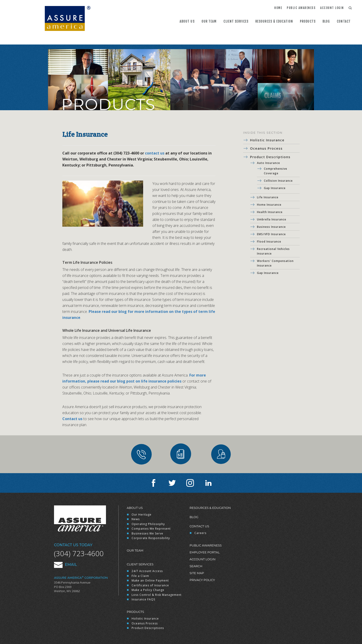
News (136, 519)
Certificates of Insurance (150, 585)
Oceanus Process (266, 148)
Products (308, 21)
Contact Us (199, 526)
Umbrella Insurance (272, 219)
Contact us (72, 419)
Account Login (332, 8)
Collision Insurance (278, 181)
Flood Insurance (269, 242)
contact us (155, 153)
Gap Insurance (275, 188)
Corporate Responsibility (151, 538)
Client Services (236, 21)
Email (65, 565)
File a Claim (140, 576)
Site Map (197, 573)
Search (196, 566)
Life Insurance (268, 197)
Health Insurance (270, 212)
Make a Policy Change (148, 590)
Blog (326, 21)
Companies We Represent (151, 529)
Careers (200, 533)
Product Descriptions (270, 157)
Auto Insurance (268, 163)
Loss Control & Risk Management (157, 595)
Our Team (209, 21)
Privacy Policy (202, 580)
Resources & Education (274, 21)
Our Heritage (142, 515)
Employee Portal (205, 552)
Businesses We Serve (147, 533)
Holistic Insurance (267, 140)
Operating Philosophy (148, 524)
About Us (187, 21)
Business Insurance (271, 227)
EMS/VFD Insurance (271, 234)
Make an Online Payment (150, 580)
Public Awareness (301, 8)
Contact (344, 21)
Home (278, 8)
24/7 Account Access (147, 571)
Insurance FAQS (143, 599)
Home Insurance (269, 205)
